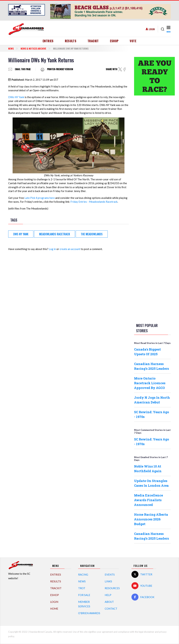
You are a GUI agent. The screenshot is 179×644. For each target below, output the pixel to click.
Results (71, 41)
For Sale (84, 595)
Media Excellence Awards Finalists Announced (148, 500)
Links (108, 581)
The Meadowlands (92, 234)
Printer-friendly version (60, 69)
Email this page (23, 69)
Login (152, 29)
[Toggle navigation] (168, 29)
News (11, 48)
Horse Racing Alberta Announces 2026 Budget (151, 519)
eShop (114, 41)
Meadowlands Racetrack (55, 234)
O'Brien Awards (89, 613)
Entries (48, 41)
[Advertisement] (152, 153)
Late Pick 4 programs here (40, 198)
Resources (112, 588)
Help (108, 595)
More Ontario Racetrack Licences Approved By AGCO (150, 383)
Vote (133, 41)
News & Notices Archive (33, 48)
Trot (82, 588)
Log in (52, 249)
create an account (70, 249)
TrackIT (93, 41)
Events (110, 575)
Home (54, 609)
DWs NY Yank (16, 97)
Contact (111, 609)
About (109, 602)
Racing (83, 575)
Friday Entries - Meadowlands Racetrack (94, 202)
